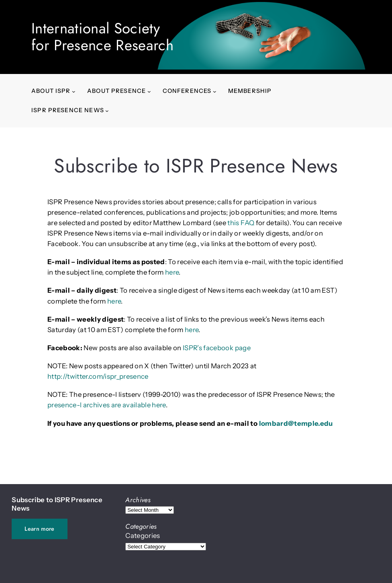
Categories (143, 536)
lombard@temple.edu (296, 423)
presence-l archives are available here (107, 405)
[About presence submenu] (149, 91)
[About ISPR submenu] (74, 91)
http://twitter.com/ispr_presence (98, 376)
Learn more (39, 529)
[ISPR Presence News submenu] (107, 110)
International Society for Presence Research (102, 37)
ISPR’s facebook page (217, 348)
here (172, 272)
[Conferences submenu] (215, 91)
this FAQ (241, 223)
